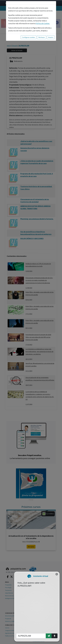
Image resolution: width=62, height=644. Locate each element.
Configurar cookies (28, 37)
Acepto (51, 37)
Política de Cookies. (43, 24)
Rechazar (42, 37)
